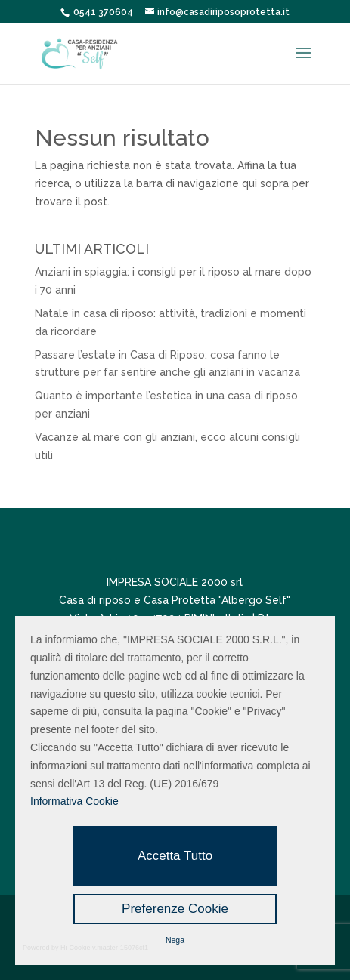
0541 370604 (103, 12)
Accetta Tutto (175, 856)
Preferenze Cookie (175, 909)
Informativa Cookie (74, 801)
